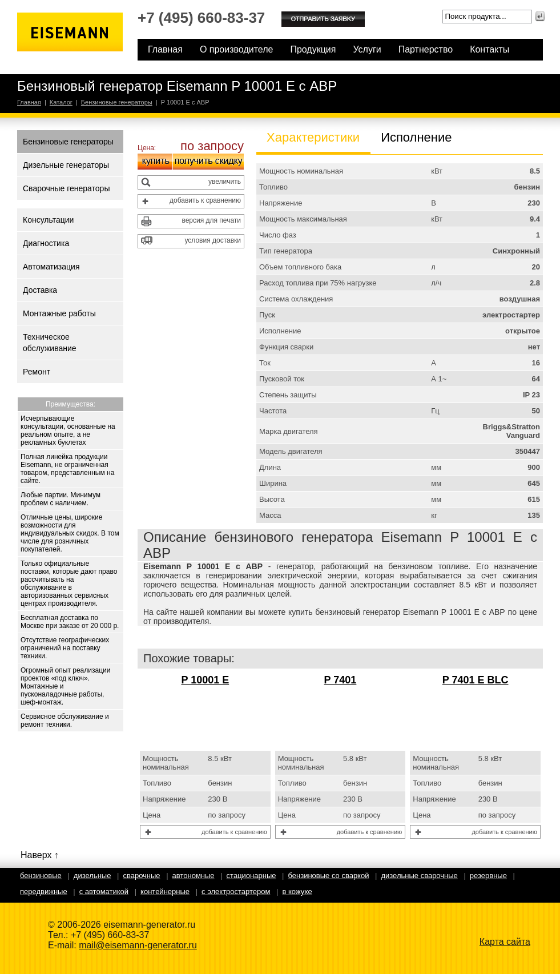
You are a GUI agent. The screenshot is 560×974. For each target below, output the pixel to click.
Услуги (367, 49)
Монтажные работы (59, 313)
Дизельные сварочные (419, 876)
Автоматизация (51, 267)
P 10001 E (205, 680)
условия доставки (213, 240)
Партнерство (426, 49)
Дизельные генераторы (66, 165)
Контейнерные (165, 892)
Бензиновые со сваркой (328, 876)
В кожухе (297, 892)
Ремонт (37, 372)
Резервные (488, 876)
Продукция (313, 49)
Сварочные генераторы (66, 188)
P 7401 (341, 680)
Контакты (490, 49)
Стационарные (251, 876)
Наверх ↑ (40, 855)
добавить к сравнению (205, 200)
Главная (165, 49)
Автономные (194, 876)
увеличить (225, 182)
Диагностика (46, 243)
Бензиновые (41, 876)
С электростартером (236, 892)
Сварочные (141, 876)
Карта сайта (505, 942)
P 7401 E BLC (476, 680)
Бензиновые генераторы (117, 102)
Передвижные (44, 892)
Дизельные (92, 876)
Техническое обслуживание (50, 343)
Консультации (48, 220)
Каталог (61, 102)
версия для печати (211, 220)
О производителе (237, 49)
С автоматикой (104, 892)
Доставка (40, 290)
